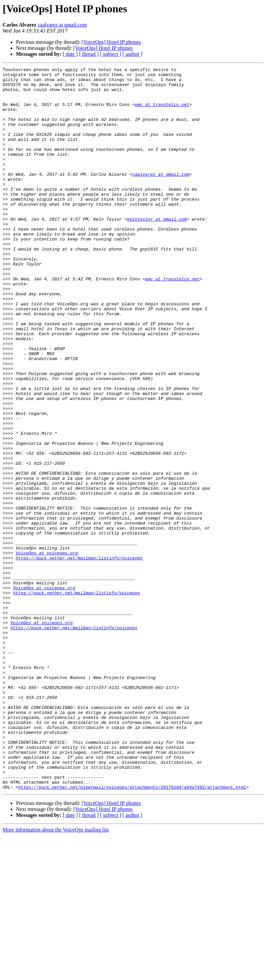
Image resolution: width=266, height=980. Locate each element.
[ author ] (133, 54)
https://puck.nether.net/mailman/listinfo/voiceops (79, 656)
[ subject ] (111, 54)
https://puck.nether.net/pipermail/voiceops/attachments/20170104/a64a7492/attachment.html (132, 931)
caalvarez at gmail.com (62, 25)
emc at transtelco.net (162, 112)
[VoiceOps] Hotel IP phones (111, 42)
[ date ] (70, 54)
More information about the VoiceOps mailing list (56, 974)
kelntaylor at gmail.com (157, 250)
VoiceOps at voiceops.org (47, 650)
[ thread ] (89, 54)
